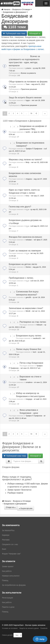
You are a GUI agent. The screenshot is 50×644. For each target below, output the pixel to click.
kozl (34, 352)
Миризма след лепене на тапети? (25, 160)
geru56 (28, 297)
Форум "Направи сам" (11, 554)
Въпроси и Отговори (22, 9)
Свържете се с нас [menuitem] (10, 544)
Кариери (6, 535)
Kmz (27, 196)
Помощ (5, 580)
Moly (27, 162)
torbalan (29, 240)
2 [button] (9, 113)
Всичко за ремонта (28, 73)
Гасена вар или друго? (20, 207)
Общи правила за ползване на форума (28, 82)
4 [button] (18, 113)
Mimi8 (28, 311)
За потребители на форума (14, 585)
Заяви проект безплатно (19, 490)
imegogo (29, 399)
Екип (4, 549)
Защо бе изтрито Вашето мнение (25, 98)
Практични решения (29, 89)
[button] (45, 114)
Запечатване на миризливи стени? (26, 308)
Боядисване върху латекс (29, 336)
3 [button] (13, 113)
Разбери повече (15, 493)
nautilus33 (37, 338)
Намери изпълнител (11, 576)
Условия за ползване (10, 628)
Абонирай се (35, 34)
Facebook (44, 628)
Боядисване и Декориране (15, 12)
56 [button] (31, 113)
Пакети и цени (8, 607)
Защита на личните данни (29, 628)
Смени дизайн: (8, 635)
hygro (28, 100)
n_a (27, 209)
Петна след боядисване (31, 363)
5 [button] (22, 113)
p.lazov (28, 68)
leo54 (28, 132)
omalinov (29, 382)
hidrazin (39, 325)
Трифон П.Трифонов (34, 149)
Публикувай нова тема (14, 34)
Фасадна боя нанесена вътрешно (25, 237)
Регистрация (7, 598)
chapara (29, 179)
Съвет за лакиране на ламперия (25, 251)
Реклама (6, 540)
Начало (6, 9)
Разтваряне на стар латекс (33, 322)
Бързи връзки (26, 508)
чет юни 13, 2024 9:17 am (30, 368)
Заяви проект (8, 566)
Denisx (28, 267)
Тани (28, 84)
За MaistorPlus (8, 530)
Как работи (7, 571)
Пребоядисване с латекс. (21, 278)
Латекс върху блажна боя (29, 349)
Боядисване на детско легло (23, 264)
